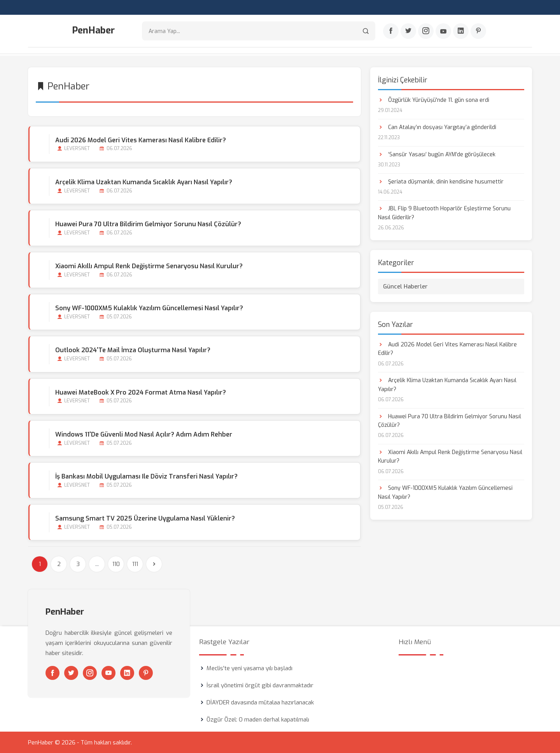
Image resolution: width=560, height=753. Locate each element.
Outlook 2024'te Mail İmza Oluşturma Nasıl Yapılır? (132, 350)
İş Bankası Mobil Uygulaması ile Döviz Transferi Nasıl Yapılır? (146, 476)
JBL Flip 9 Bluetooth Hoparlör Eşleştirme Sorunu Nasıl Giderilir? (444, 212)
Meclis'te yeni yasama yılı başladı (249, 668)
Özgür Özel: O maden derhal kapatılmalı (258, 719)
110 (116, 564)
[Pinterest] (478, 31)
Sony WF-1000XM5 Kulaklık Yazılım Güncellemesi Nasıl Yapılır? (149, 308)
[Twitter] (408, 31)
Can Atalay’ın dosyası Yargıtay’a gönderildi (437, 127)
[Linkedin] (461, 31)
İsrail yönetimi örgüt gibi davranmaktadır (260, 685)
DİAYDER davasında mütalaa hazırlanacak (260, 702)
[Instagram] (426, 31)
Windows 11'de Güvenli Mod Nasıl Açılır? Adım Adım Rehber (143, 434)
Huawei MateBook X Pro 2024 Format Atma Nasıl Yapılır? (140, 392)
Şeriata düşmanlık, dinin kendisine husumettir (441, 181)
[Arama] (366, 31)
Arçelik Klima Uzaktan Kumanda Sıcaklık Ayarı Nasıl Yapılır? (143, 181)
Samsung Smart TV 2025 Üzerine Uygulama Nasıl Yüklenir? (145, 518)
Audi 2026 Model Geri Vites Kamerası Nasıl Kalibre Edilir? (140, 139)
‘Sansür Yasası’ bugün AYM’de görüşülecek (437, 154)
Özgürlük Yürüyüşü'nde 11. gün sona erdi (434, 99)
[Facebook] (391, 31)
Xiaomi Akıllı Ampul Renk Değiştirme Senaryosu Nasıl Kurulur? (149, 266)
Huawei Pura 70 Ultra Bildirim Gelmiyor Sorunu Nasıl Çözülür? (148, 223)
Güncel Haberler (405, 286)
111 (135, 564)
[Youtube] (443, 31)
